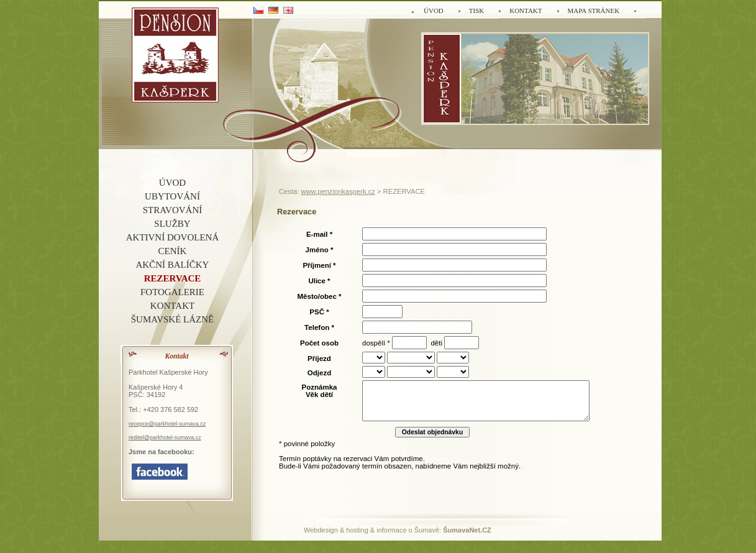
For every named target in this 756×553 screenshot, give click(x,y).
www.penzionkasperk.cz (338, 191)
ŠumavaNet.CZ (467, 530)
